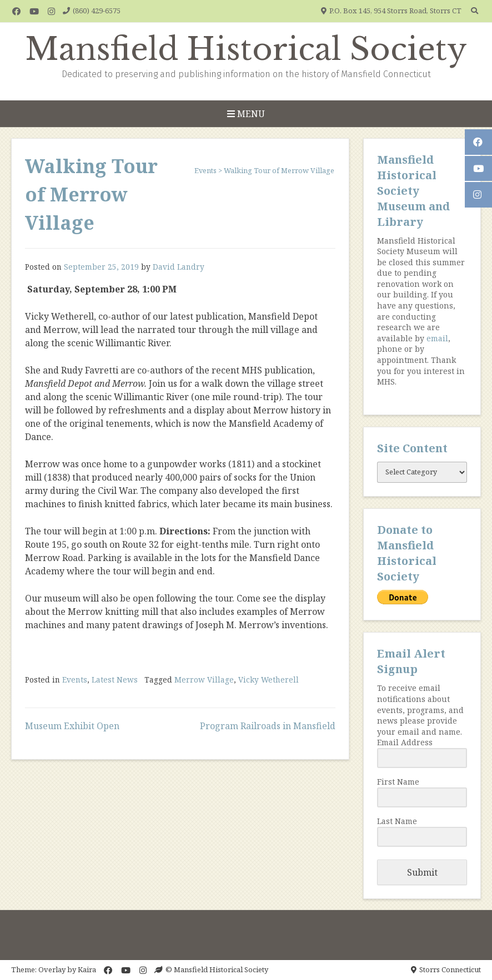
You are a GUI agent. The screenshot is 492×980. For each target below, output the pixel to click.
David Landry (179, 267)
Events (75, 680)
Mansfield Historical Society (246, 49)
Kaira (87, 969)
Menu (246, 114)
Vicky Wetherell (268, 680)
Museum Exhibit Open (72, 726)
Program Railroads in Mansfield (268, 726)
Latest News (115, 680)
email (437, 338)
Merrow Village (204, 680)
